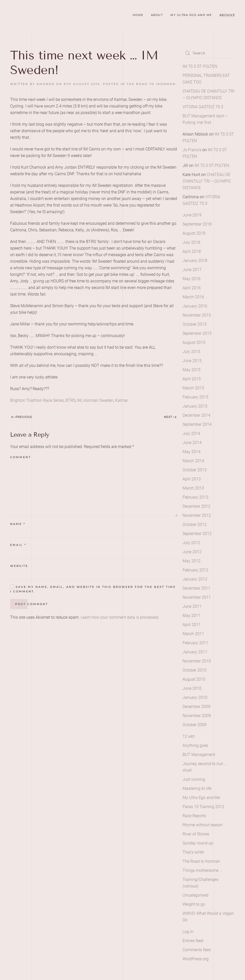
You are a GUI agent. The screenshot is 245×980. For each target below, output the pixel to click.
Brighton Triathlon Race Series (37, 400)
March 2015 (193, 388)
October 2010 (195, 670)
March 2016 (193, 297)
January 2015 (195, 406)
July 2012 (191, 543)
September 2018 (197, 224)
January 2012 (195, 579)
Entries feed (193, 941)
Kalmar (121, 400)
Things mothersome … (202, 870)
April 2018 (192, 251)
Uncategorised (195, 895)
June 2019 (192, 215)
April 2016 (192, 288)
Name (18, 524)
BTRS (70, 400)
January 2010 (195, 697)
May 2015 (192, 370)
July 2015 (191, 352)
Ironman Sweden (98, 400)
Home (138, 15)
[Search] (209, 53)
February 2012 (195, 570)
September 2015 (197, 333)
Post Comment (32, 604)
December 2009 (196, 707)
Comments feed (197, 950)
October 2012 (195, 525)
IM (79, 400)
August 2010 (194, 679)
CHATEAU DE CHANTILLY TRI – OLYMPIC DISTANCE (207, 181)
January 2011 (195, 652)
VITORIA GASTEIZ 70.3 (203, 107)
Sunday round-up (198, 843)
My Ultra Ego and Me (191, 15)
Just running (194, 779)
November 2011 (197, 597)
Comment (20, 457)
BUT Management (199, 755)
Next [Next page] (170, 417)
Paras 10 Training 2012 (203, 807)
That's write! (193, 852)
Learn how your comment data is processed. (120, 617)
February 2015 (195, 397)
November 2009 (197, 716)
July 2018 (191, 242)
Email (18, 545)
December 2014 (196, 415)
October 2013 (195, 470)
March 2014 (193, 461)
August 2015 (194, 342)
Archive (227, 15)
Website (19, 566)
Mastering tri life (197, 788)
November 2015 (197, 315)
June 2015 (192, 361)
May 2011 (192, 616)
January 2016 (195, 306)
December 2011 (196, 588)
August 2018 (194, 233)
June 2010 (192, 688)
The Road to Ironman (151, 84)
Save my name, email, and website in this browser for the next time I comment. (93, 589)
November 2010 (197, 661)
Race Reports (194, 816)
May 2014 (192, 452)
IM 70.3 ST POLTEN (200, 66)
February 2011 (195, 643)
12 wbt (189, 736)
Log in (188, 932)
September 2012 (197, 534)
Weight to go (194, 904)
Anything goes (195, 745)
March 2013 (193, 488)
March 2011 (193, 634)
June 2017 (192, 270)
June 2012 (192, 552)
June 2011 (192, 606)
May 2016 (192, 279)
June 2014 (192, 443)
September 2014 (197, 424)
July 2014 (191, 433)
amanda (46, 84)
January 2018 (195, 261)
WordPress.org (196, 959)
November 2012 (197, 515)
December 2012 (196, 506)
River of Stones (196, 834)
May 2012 (192, 561)
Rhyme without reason (203, 825)
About (157, 15)
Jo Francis (192, 150)
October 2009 (195, 725)
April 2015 (192, 379)
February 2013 (195, 497)
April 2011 (192, 625)
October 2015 (195, 324)
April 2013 (192, 479)
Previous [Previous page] (21, 417)
